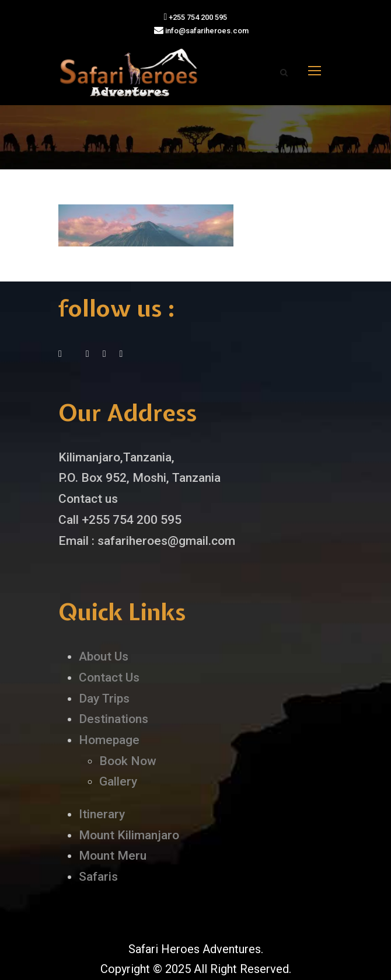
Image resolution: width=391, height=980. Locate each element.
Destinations (114, 719)
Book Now (128, 761)
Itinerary (102, 814)
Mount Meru (113, 856)
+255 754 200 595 (196, 17)
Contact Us (109, 677)
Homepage (109, 740)
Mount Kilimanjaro (129, 835)
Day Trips (104, 698)
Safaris (98, 877)
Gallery (118, 781)
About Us (104, 656)
